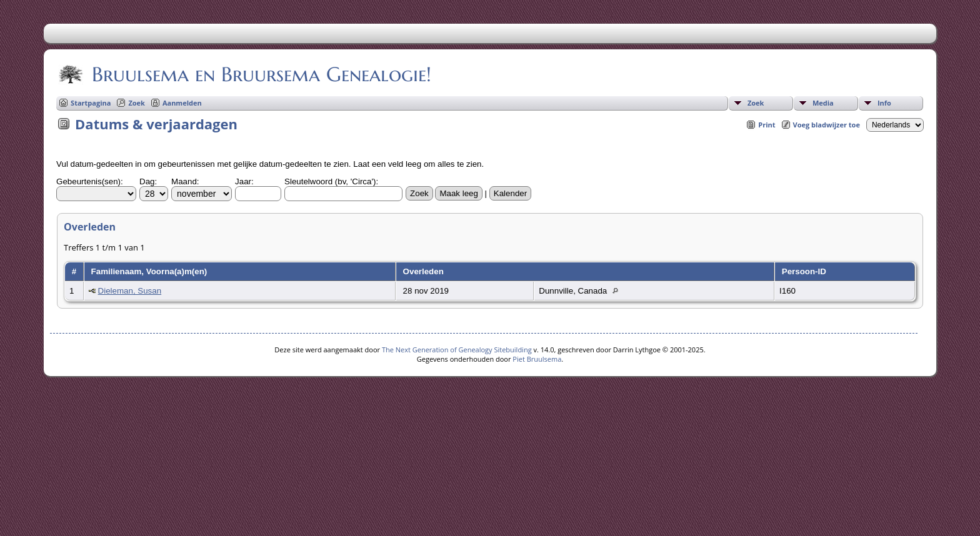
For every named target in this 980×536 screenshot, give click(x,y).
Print (767, 125)
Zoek (756, 103)
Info (884, 103)
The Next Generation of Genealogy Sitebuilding (457, 350)
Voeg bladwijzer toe (827, 125)
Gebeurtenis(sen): (90, 181)
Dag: (148, 181)
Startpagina (91, 103)
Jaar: (244, 181)
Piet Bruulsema (537, 359)
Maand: (185, 181)
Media (823, 103)
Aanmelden (182, 103)
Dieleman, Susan (130, 291)
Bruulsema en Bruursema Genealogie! (261, 74)
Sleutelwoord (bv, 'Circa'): (331, 181)
